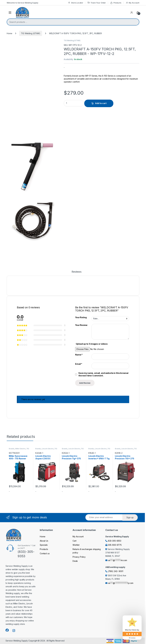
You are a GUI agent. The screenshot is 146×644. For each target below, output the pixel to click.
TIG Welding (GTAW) (31, 33)
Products (116, 3)
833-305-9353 (115, 541)
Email (79, 364)
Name (79, 355)
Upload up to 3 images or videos (92, 344)
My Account (133, 3)
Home (9, 33)
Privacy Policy (79, 557)
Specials (44, 545)
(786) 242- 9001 (116, 571)
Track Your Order (97, 3)
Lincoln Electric (48, 449)
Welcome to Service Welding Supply (22, 3)
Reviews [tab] (76, 272)
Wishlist (76, 545)
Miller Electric (20, 449)
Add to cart (101, 103)
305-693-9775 (115, 545)
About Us (44, 541)
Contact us (45, 553)
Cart (74, 541)
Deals (75, 561)
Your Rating (81, 317)
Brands (12, 449)
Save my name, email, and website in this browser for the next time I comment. (105, 374)
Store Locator (75, 3)
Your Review (81, 325)
